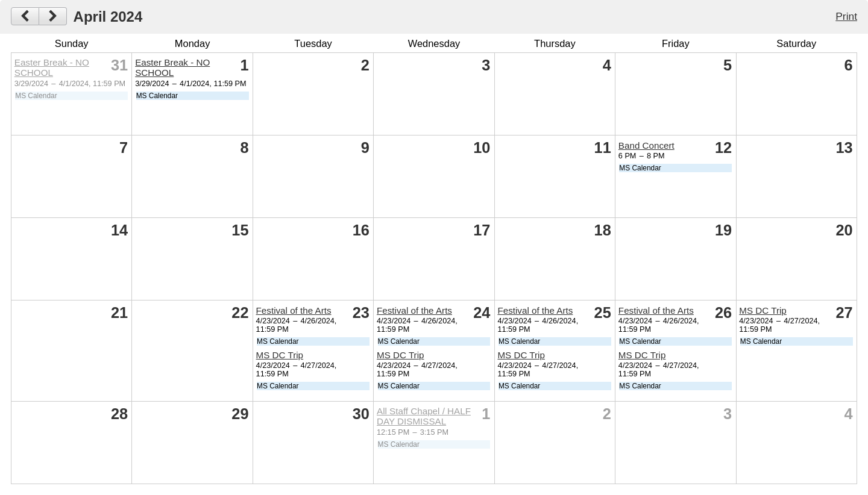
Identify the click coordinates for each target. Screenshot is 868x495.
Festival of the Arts (294, 310)
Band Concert (646, 145)
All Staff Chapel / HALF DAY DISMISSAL (424, 416)
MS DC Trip (280, 355)
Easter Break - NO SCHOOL (52, 67)
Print (846, 16)
